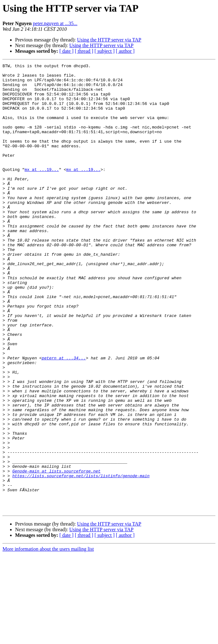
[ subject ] (105, 51)
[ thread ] (84, 51)
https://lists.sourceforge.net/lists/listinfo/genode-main (81, 559)
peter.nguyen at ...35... (55, 23)
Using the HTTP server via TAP (109, 40)
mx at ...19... (42, 191)
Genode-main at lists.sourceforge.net (56, 553)
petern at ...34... (64, 417)
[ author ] (125, 51)
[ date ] (66, 51)
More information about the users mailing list (48, 639)
